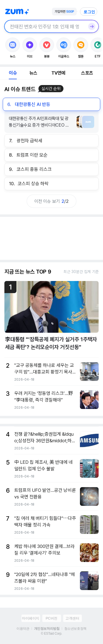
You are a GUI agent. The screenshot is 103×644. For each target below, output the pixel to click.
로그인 (89, 12)
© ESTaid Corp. (51, 634)
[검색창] (44, 26)
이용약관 (23, 629)
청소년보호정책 (75, 629)
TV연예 (58, 73)
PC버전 (51, 618)
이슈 (13, 73)
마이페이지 (31, 618)
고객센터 (72, 618)
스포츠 (87, 73)
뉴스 (33, 73)
